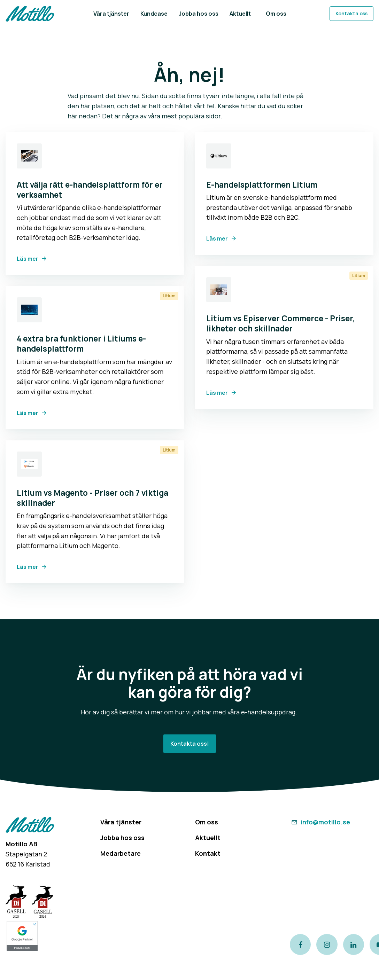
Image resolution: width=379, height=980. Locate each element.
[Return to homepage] (30, 14)
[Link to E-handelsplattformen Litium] (219, 156)
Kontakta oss (351, 13)
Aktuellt (208, 838)
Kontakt (208, 853)
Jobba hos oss (122, 838)
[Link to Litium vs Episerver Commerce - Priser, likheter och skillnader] (219, 290)
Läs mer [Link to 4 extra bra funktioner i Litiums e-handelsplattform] (28, 413)
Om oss (207, 822)
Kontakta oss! (190, 744)
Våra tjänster (121, 822)
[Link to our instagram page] (327, 944)
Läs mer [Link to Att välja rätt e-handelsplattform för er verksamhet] (28, 259)
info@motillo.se (320, 822)
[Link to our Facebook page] (300, 944)
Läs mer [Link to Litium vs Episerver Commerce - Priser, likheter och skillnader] (217, 393)
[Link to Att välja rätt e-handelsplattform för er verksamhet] (29, 156)
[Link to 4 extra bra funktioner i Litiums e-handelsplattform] (29, 310)
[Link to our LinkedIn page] (354, 944)
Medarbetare (121, 853)
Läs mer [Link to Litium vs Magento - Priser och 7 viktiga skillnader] (28, 567)
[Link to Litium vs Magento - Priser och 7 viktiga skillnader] (29, 464)
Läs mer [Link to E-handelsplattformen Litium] (217, 238)
